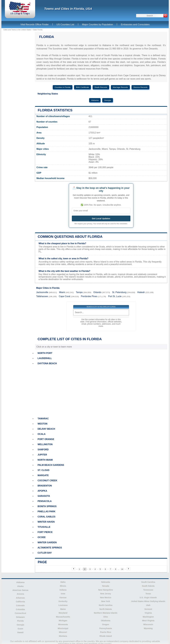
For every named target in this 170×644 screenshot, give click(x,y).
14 (122, 569)
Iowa (63, 594)
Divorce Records (140, 87)
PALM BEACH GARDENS (51, 465)
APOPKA (42, 491)
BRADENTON (45, 486)
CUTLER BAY (45, 553)
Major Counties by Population (97, 24)
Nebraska (106, 582)
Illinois (63, 586)
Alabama (95, 100)
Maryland (63, 613)
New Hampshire (106, 590)
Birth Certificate (82, 87)
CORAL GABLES (47, 517)
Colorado (20, 605)
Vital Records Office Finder (35, 24)
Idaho (63, 582)
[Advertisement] (101, 391)
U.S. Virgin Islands (148, 598)
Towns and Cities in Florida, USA (68, 9)
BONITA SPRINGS (47, 506)
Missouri (63, 632)
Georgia (108, 100)
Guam (20, 629)
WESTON (43, 424)
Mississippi (63, 628)
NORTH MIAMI (45, 460)
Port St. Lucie (115, 296)
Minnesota (63, 624)
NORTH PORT (45, 353)
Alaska (20, 586)
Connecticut (20, 613)
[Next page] (128, 569)
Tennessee (148, 590)
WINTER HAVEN (46, 522)
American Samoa (20, 590)
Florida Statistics (55, 110)
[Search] (165, 16)
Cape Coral (64, 296)
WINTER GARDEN (47, 542)
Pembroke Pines (89, 296)
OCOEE (42, 537)
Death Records (101, 87)
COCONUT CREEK (47, 481)
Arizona (20, 594)
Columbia (20, 609)
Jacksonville (42, 292)
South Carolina (148, 582)
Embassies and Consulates (135, 24)
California (20, 602)
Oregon (106, 624)
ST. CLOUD (44, 470)
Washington (148, 617)
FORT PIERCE (45, 532)
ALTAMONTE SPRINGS (50, 548)
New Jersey (106, 594)
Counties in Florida (63, 87)
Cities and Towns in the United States (17, 30)
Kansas (63, 598)
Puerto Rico (106, 632)
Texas (148, 594)
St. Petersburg (119, 292)
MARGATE (43, 475)
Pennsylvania (106, 628)
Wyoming (148, 628)
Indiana (63, 590)
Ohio (106, 617)
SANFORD (43, 450)
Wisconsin (148, 624)
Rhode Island (106, 636)
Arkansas (20, 598)
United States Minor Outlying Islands (148, 601)
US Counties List (65, 24)
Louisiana (63, 605)
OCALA (42, 434)
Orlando (97, 292)
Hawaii (20, 632)
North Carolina (106, 605)
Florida (20, 621)
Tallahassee (42, 296)
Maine (63, 609)
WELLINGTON (45, 444)
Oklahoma (106, 621)
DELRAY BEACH (46, 429)
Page (42, 562)
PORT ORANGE (46, 439)
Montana (63, 636)
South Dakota (148, 586)
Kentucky (63, 601)
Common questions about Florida (70, 237)
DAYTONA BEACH (47, 363)
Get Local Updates (101, 218)
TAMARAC (43, 419)
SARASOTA (44, 496)
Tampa (79, 292)
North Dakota (106, 609)
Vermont (148, 609)
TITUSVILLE (44, 527)
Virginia (148, 613)
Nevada (106, 586)
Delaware (20, 617)
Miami (62, 292)
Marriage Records (120, 87)
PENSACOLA (45, 501)
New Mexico (106, 598)
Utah (148, 605)
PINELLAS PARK (47, 512)
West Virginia (148, 621)
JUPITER (42, 455)
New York (106, 601)
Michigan (63, 621)
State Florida (38, 30)
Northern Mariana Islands (106, 613)
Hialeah (141, 292)
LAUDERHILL (45, 358)
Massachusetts (63, 617)
